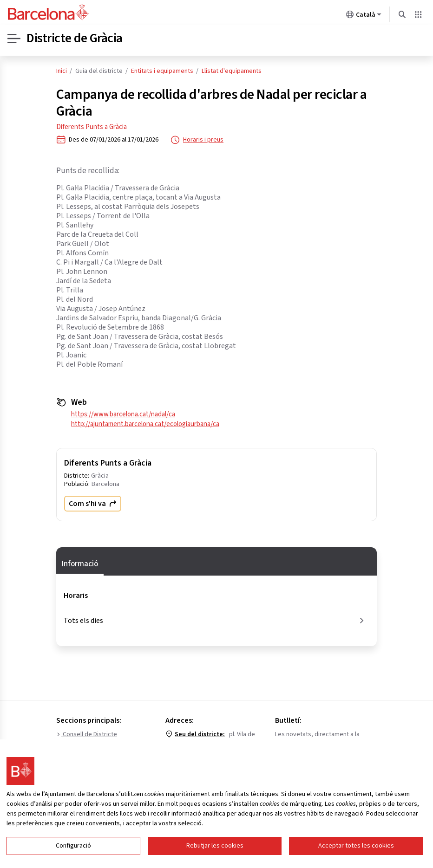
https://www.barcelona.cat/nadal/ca (123, 414)
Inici (62, 71)
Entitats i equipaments (162, 71)
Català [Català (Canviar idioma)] (364, 16)
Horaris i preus (197, 140)
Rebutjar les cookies (215, 846)
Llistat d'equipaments (232, 71)
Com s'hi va (93, 504)
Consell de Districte (87, 734)
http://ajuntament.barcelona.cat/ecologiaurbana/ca (145, 424)
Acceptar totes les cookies (356, 846)
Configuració (73, 846)
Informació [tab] (80, 564)
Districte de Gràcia (75, 39)
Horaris (76, 596)
